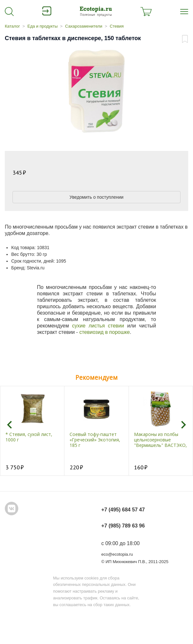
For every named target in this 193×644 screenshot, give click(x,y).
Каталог (12, 26)
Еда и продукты (42, 26)
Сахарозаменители (84, 26)
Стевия (117, 26)
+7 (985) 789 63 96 (123, 526)
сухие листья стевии (98, 326)
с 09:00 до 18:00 (121, 543)
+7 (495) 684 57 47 (123, 510)
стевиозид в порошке (104, 332)
